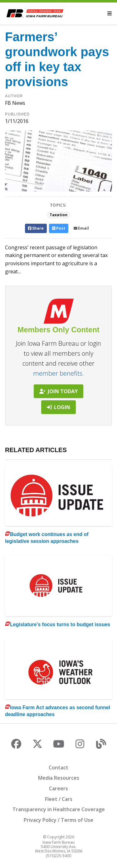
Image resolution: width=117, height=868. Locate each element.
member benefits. (58, 373)
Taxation (58, 215)
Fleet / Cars (59, 799)
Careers (58, 788)
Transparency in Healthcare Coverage (59, 809)
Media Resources (59, 778)
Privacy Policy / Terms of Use (58, 820)
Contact (58, 768)
